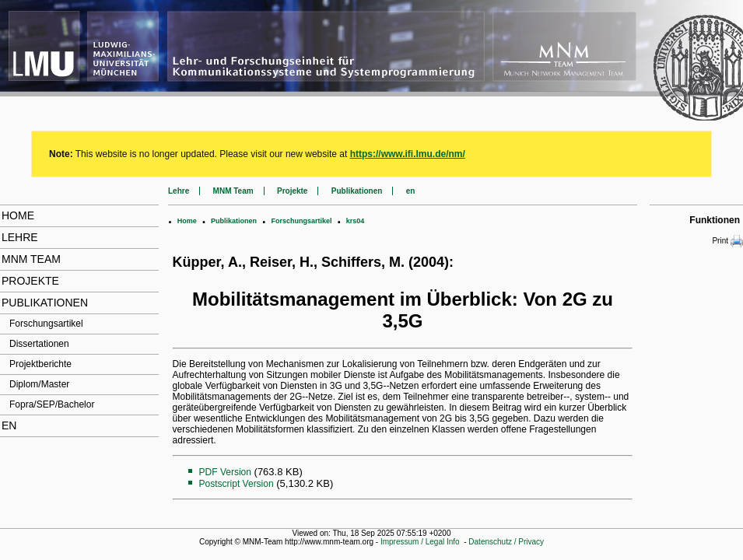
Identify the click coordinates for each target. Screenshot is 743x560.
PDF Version (225, 472)
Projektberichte (40, 364)
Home (18, 215)
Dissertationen (39, 344)
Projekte (30, 281)
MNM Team (31, 259)
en (9, 425)
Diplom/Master (39, 384)
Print (727, 241)
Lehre (20, 237)
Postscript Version (237, 484)
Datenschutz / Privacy (506, 542)
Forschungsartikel (46, 324)
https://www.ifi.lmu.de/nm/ (408, 154)
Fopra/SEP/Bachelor (52, 404)
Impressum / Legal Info (420, 542)
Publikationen (45, 303)
